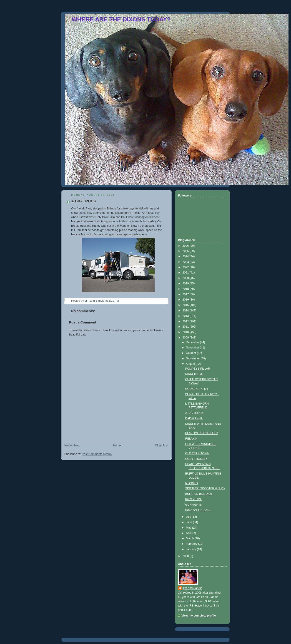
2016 (186, 300)
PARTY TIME (194, 499)
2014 (186, 311)
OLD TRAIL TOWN (197, 453)
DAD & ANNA (194, 418)
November (193, 348)
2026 (186, 246)
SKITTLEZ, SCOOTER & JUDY (205, 488)
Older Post (162, 445)
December (193, 342)
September (193, 358)
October (191, 353)
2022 (186, 267)
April (189, 533)
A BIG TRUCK (194, 413)
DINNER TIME (195, 374)
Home (117, 445)
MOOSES (192, 483)
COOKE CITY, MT (197, 389)
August (191, 364)
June (189, 522)
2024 (186, 256)
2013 (186, 316)
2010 (186, 332)
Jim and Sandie (192, 588)
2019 (186, 283)
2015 (186, 305)
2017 (186, 294)
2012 (186, 321)
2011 (186, 327)
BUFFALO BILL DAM (199, 494)
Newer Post (72, 445)
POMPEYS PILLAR (198, 369)
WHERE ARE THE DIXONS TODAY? (121, 19)
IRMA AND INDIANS (198, 510)
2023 (186, 262)
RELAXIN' (192, 439)
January (191, 549)
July (189, 517)
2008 (186, 556)
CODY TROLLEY (196, 459)
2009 (186, 338)
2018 (186, 289)
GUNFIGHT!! (194, 505)
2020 (186, 278)
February (192, 544)
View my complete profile (199, 616)
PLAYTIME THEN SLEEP (202, 433)
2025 (186, 251)
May (189, 528)
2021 (186, 273)
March (190, 538)
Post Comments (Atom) (97, 454)
